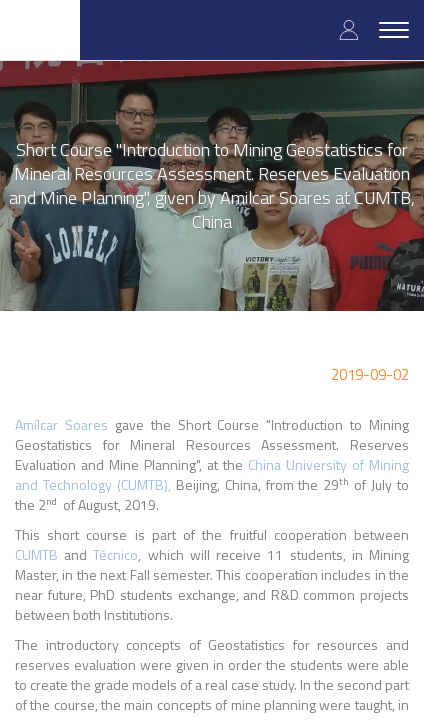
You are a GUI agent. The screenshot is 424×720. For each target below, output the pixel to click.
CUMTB (36, 554)
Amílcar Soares (61, 424)
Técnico (115, 554)
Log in (349, 29)
